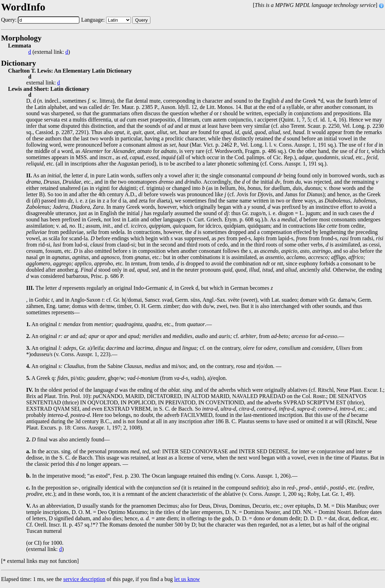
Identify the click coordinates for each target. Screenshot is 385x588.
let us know (187, 579)
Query (141, 20)
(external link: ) (49, 52)
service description (84, 579)
